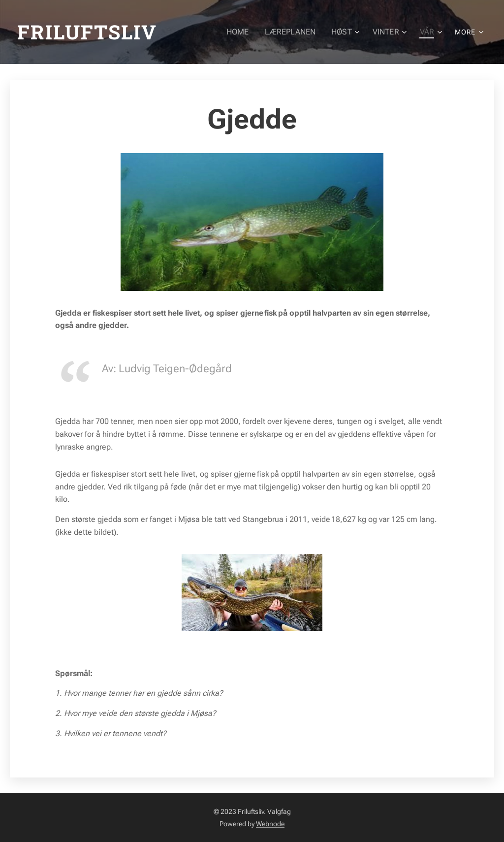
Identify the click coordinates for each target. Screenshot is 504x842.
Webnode (270, 824)
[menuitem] (247, 32)
